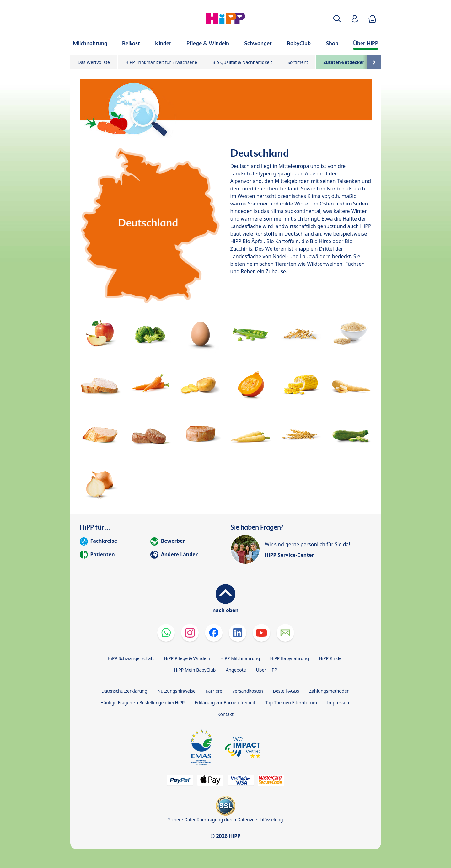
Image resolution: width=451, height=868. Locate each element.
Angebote (236, 670)
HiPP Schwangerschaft (131, 658)
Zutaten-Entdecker (344, 62)
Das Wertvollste (94, 62)
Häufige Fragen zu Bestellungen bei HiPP (142, 703)
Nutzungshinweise (176, 691)
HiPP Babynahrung (289, 658)
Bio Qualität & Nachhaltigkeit (242, 62)
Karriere (214, 691)
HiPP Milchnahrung (240, 658)
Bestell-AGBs (286, 691)
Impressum (339, 703)
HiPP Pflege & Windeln (187, 658)
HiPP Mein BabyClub (195, 670)
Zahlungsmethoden (329, 691)
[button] (337, 19)
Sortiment (298, 62)
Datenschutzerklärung (124, 691)
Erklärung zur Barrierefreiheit (225, 703)
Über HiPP (267, 670)
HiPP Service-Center (290, 555)
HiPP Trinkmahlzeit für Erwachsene (161, 62)
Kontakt (225, 714)
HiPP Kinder (331, 658)
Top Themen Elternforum (291, 703)
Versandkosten (248, 691)
